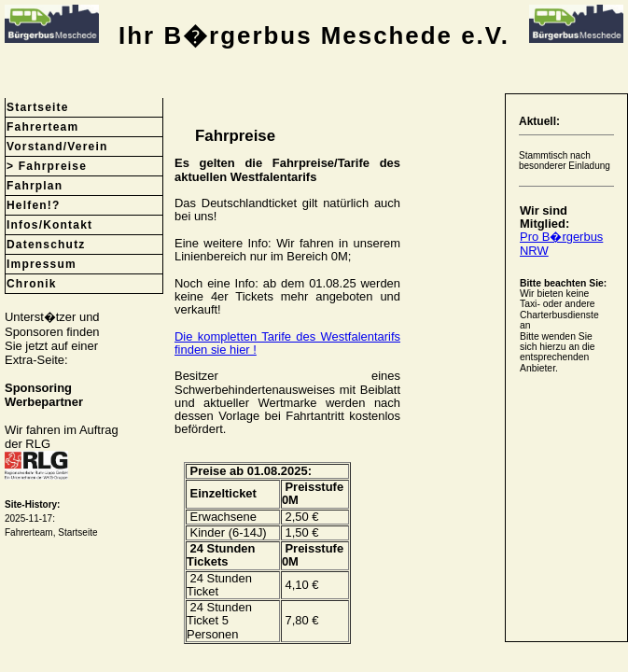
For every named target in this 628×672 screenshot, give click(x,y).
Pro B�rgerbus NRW (561, 243)
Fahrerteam (42, 127)
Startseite (38, 107)
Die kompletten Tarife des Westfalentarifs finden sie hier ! (287, 343)
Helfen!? (34, 205)
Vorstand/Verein (57, 147)
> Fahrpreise (47, 166)
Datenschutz (46, 245)
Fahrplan (35, 186)
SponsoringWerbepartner (44, 395)
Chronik (32, 284)
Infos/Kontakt (49, 225)
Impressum (42, 264)
